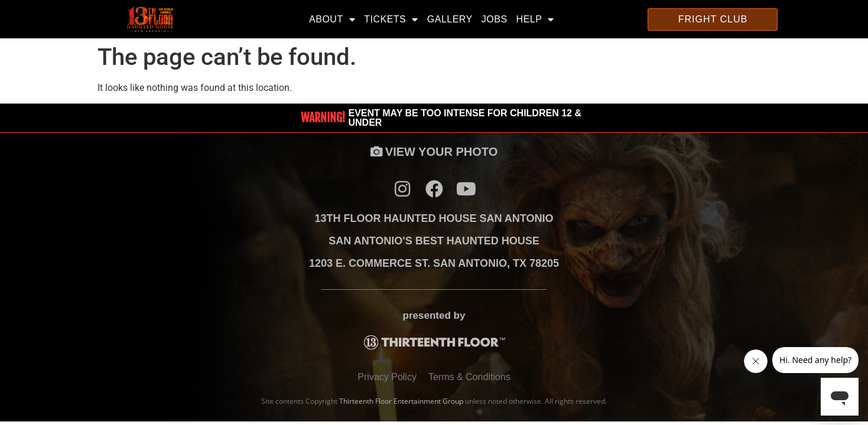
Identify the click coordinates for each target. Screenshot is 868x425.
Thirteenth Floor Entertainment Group (401, 401)
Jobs (495, 19)
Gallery (450, 19)
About (332, 19)
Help (535, 19)
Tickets (391, 19)
